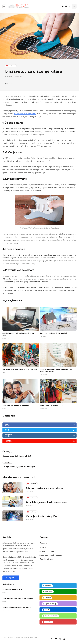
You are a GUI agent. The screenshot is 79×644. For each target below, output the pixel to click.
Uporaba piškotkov (47, 559)
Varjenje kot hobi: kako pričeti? (43, 518)
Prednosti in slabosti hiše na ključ (53, 335)
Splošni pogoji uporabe (49, 551)
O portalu (43, 543)
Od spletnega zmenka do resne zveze (46, 504)
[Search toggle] (74, 6)
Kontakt (43, 547)
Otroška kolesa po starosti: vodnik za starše (20, 371)
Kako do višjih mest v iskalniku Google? (18, 600)
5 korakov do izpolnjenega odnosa (16, 407)
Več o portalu (11, 578)
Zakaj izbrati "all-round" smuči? (53, 407)
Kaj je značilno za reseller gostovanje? (17, 609)
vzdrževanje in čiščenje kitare (25, 114)
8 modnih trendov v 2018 (12, 591)
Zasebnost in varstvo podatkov (51, 555)
